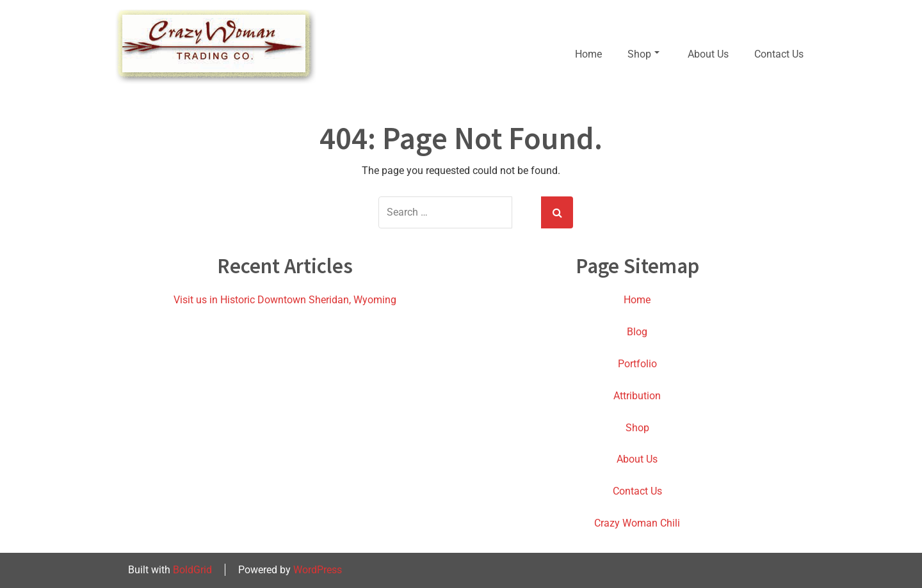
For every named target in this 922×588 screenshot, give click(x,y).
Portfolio (637, 364)
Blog (637, 332)
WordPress (318, 570)
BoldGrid (192, 570)
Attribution (637, 396)
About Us (708, 54)
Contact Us (779, 54)
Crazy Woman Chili (637, 523)
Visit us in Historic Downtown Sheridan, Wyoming (285, 300)
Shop (643, 54)
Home (588, 54)
